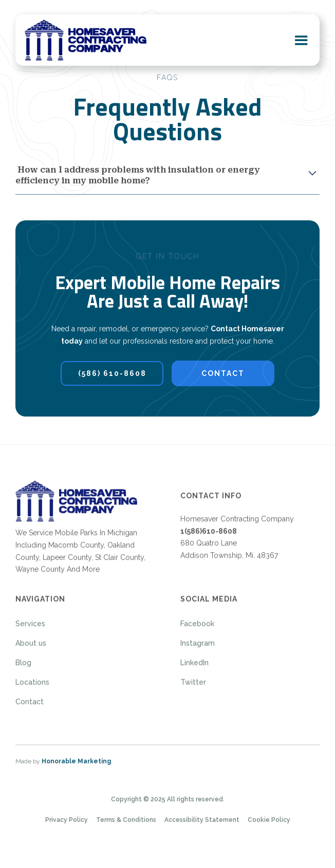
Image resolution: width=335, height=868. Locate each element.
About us (31, 647)
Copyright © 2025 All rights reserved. (168, 802)
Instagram (198, 647)
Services (30, 627)
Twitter (193, 686)
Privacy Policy (67, 823)
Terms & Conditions (126, 823)
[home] (86, 40)
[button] (301, 40)
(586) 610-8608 (112, 373)
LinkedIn (194, 666)
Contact (30, 705)
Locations (32, 686)
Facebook (197, 627)
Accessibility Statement (202, 823)
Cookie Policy (269, 823)
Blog (23, 666)
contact (223, 373)
